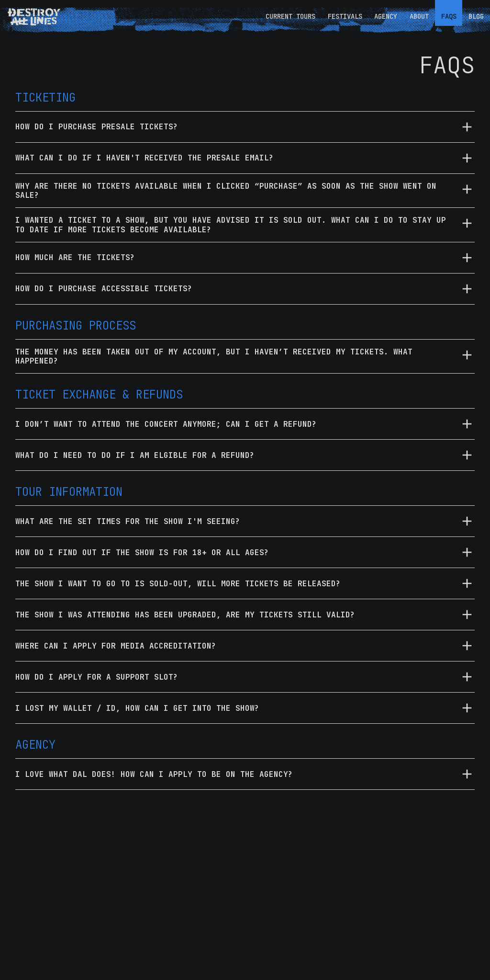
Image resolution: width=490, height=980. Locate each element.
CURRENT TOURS (290, 16)
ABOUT (419, 16)
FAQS (449, 16)
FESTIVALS (345, 16)
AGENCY (386, 16)
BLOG (476, 16)
